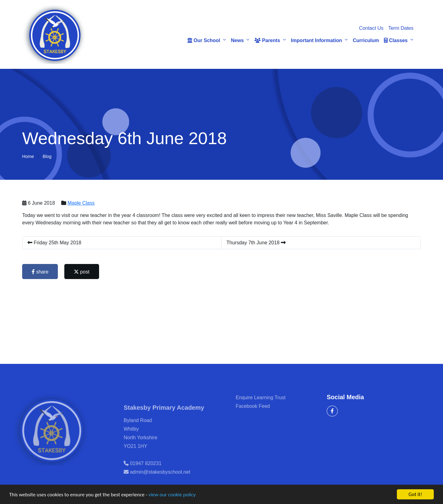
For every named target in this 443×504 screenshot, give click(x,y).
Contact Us (371, 28)
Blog (47, 156)
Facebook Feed (260, 406)
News (237, 40)
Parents (267, 40)
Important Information (317, 40)
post (82, 272)
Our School (204, 40)
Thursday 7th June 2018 (256, 243)
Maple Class (82, 203)
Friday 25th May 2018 (55, 243)
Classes (396, 40)
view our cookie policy (172, 495)
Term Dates (401, 28)
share (40, 272)
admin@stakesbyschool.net (160, 480)
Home (28, 156)
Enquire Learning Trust (268, 398)
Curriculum (366, 40)
